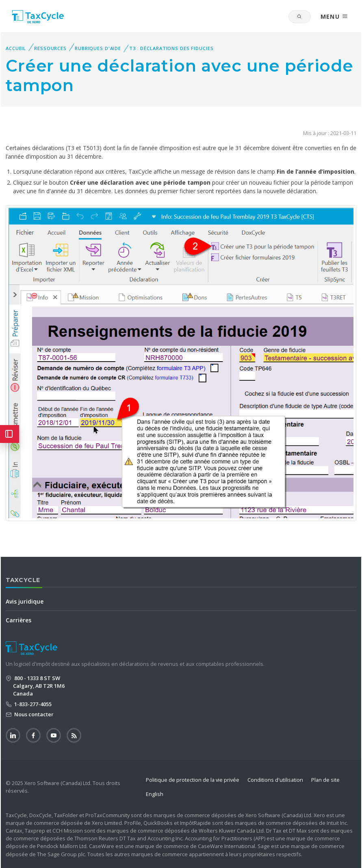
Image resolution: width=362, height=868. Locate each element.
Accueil (16, 48)
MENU (334, 16)
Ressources (50, 48)
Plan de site (325, 780)
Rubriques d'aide (98, 48)
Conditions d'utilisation (275, 780)
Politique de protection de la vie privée (193, 780)
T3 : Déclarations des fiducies (171, 48)
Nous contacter (33, 714)
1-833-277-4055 (32, 704)
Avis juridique (25, 601)
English (155, 794)
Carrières (18, 620)
